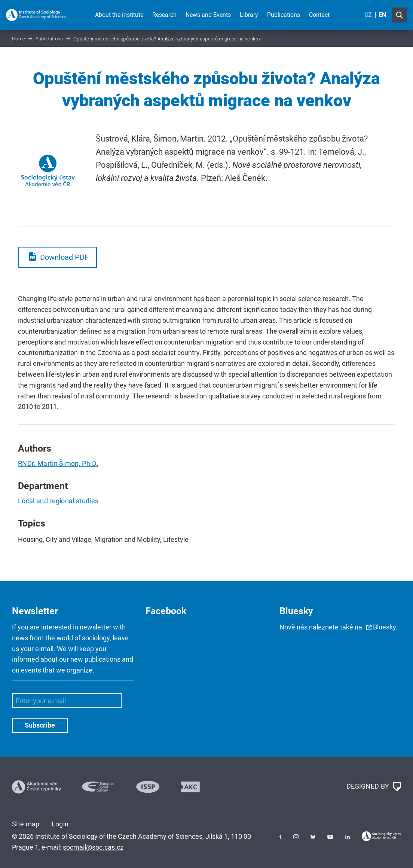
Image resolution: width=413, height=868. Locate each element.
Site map (26, 824)
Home (19, 39)
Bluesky (384, 627)
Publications (284, 15)
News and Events (208, 15)
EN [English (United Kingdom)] (382, 15)
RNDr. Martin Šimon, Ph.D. (58, 463)
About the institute (119, 15)
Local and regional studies (58, 501)
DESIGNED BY (374, 787)
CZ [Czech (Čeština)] (368, 15)
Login (60, 824)
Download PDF (64, 257)
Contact (319, 15)
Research (164, 15)
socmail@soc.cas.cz (93, 847)
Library (249, 15)
